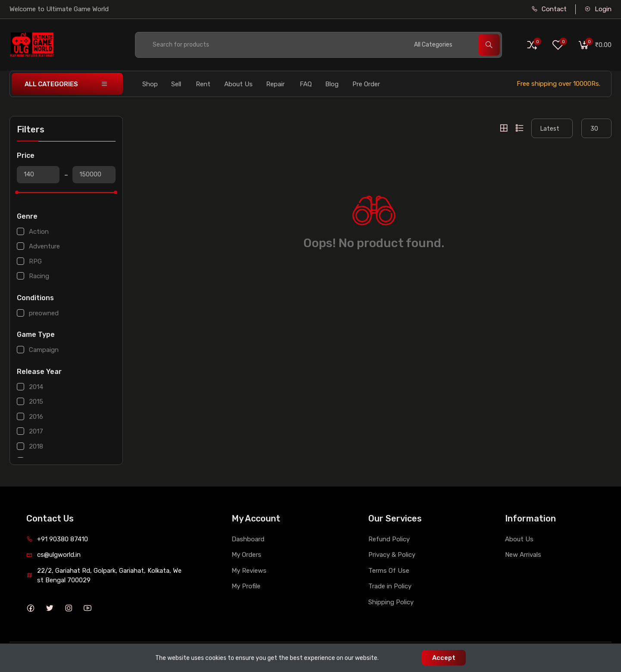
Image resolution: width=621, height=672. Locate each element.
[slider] (17, 192)
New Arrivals (523, 555)
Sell (176, 84)
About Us (238, 84)
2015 (36, 402)
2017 (36, 431)
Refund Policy (389, 539)
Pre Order (366, 84)
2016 (36, 417)
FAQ (306, 84)
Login (598, 9)
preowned (44, 313)
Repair (275, 84)
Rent (203, 84)
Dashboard (248, 539)
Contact (549, 9)
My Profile (246, 586)
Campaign (44, 350)
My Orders (246, 555)
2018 (36, 446)
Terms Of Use (389, 571)
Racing (39, 276)
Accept (444, 658)
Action (39, 232)
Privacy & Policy (392, 555)
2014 (36, 387)
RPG (35, 261)
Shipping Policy (391, 602)
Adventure (44, 246)
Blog (332, 84)
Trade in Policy (390, 586)
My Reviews (249, 571)
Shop (150, 84)
